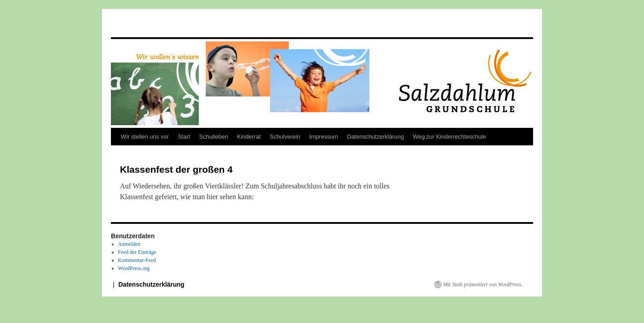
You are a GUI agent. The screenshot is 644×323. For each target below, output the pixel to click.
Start (184, 137)
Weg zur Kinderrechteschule (449, 137)
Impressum (323, 137)
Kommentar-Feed (137, 260)
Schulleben (213, 137)
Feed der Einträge (137, 252)
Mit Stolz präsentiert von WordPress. (483, 284)
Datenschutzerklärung (375, 137)
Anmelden (129, 244)
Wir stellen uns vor (145, 137)
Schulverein (285, 137)
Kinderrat (249, 137)
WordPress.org (134, 268)
